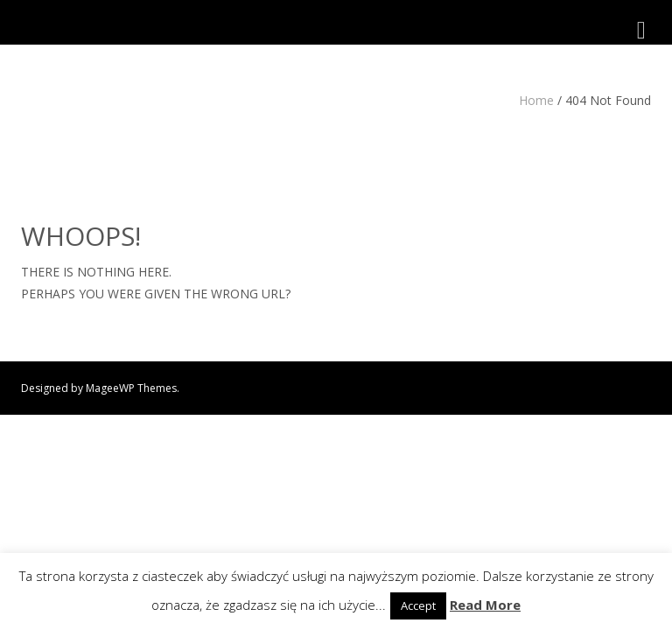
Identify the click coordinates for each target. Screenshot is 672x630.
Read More (485, 605)
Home (536, 100)
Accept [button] (418, 605)
